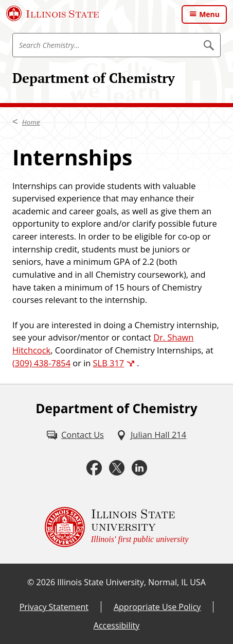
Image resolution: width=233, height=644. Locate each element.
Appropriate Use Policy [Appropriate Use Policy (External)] (157, 607)
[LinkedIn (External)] (139, 468)
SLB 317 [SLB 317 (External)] (109, 363)
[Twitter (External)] (117, 468)
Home (31, 122)
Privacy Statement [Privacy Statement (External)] (54, 607)
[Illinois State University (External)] (53, 13)
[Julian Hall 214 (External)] (151, 435)
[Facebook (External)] (94, 468)
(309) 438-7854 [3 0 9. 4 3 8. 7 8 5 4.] (41, 363)
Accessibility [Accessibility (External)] (116, 625)
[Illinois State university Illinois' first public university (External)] (117, 527)
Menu (209, 14)
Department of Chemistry (94, 78)
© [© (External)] (31, 582)
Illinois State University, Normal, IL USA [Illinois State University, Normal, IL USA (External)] (131, 582)
